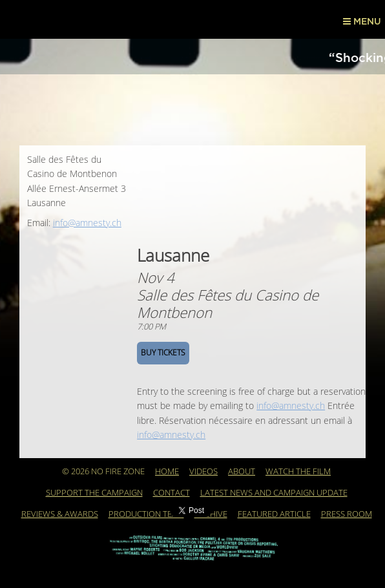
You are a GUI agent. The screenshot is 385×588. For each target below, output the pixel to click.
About (242, 472)
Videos (203, 472)
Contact (172, 493)
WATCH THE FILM (298, 472)
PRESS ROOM (347, 514)
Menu (362, 21)
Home (167, 472)
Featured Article (274, 514)
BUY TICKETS (163, 353)
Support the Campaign (94, 493)
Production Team (146, 514)
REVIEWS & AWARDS (60, 514)
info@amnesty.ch (87, 223)
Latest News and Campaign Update (274, 493)
